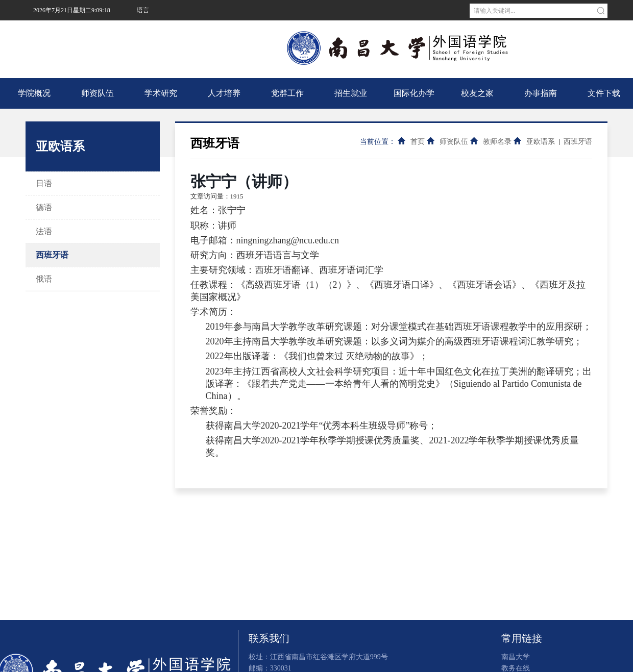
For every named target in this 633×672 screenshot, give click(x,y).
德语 (44, 207)
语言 (143, 10)
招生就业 (351, 93)
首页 (418, 142)
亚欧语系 (541, 142)
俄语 (44, 279)
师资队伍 (98, 93)
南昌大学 (148, 31)
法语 (44, 231)
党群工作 (287, 93)
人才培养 (224, 93)
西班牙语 (52, 255)
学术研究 (161, 93)
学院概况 (34, 93)
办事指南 (541, 93)
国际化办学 (414, 93)
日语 (44, 183)
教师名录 (497, 142)
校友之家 (477, 93)
